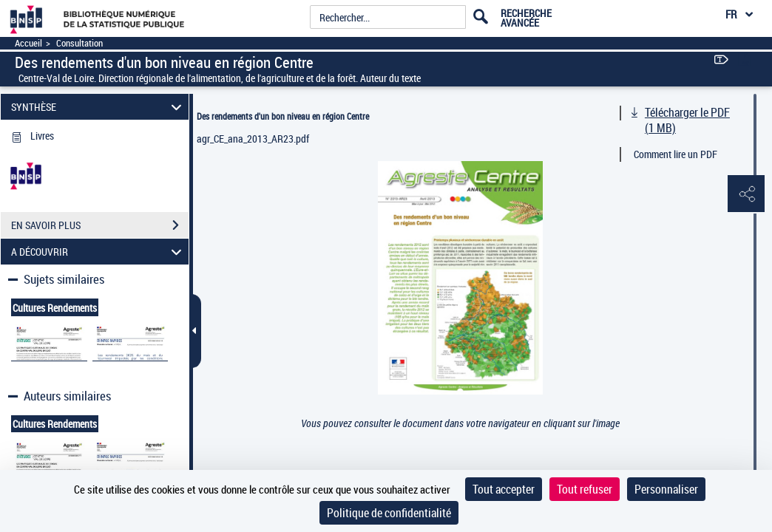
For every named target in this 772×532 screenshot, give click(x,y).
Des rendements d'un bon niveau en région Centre (283, 116)
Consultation (79, 43)
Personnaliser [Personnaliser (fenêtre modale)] (666, 489)
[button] (746, 194)
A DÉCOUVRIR (99, 252)
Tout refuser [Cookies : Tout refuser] (585, 489)
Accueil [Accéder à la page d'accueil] (28, 43)
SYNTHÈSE (99, 107)
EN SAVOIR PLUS (100, 225)
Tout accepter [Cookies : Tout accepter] (504, 489)
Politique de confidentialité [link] (389, 513)
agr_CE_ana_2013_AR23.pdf (253, 139)
